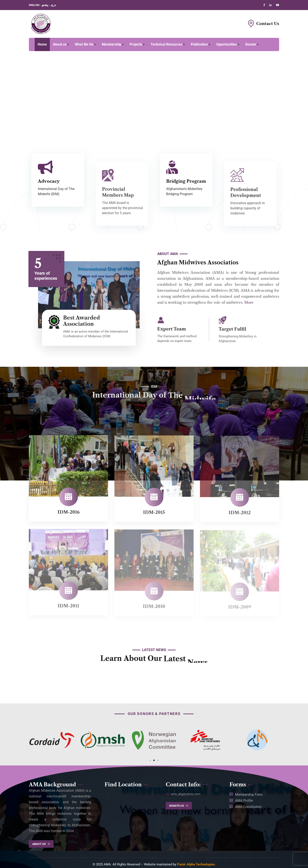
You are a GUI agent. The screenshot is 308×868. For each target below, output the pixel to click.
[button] (150, 760)
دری (53, 5)
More (249, 302)
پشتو (45, 5)
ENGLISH (34, 5)
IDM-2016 (69, 516)
